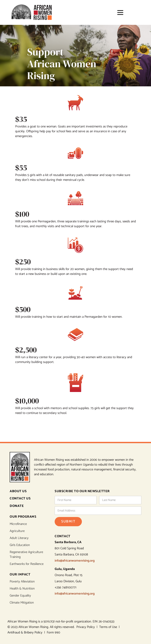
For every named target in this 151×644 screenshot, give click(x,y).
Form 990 (53, 632)
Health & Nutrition (22, 589)
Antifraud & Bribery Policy (26, 632)
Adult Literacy (19, 538)
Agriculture (17, 531)
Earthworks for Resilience (27, 564)
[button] (118, 13)
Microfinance (18, 524)
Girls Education (20, 545)
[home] (32, 12)
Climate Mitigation (22, 603)
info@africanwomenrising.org (75, 561)
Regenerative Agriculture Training (26, 555)
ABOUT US (18, 491)
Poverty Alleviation (22, 582)
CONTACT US (20, 499)
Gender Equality (20, 596)
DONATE (17, 506)
